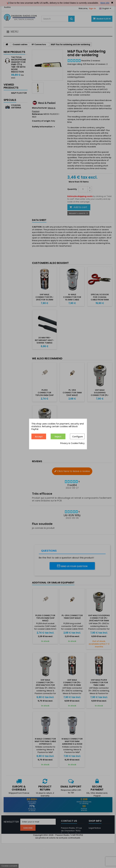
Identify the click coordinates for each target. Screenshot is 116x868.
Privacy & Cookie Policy (72, 443)
